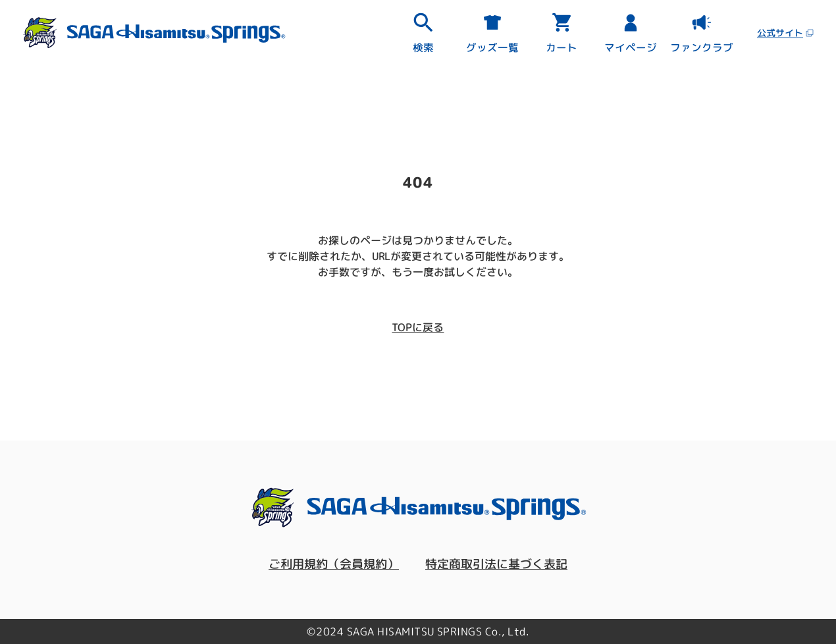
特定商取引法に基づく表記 (496, 564)
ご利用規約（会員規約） (334, 564)
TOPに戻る (418, 327)
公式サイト (785, 33)
